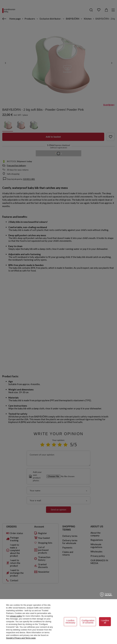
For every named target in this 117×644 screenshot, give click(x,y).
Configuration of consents (88, 622)
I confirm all (105, 622)
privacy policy (16, 616)
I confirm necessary (70, 622)
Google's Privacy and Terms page (21, 638)
